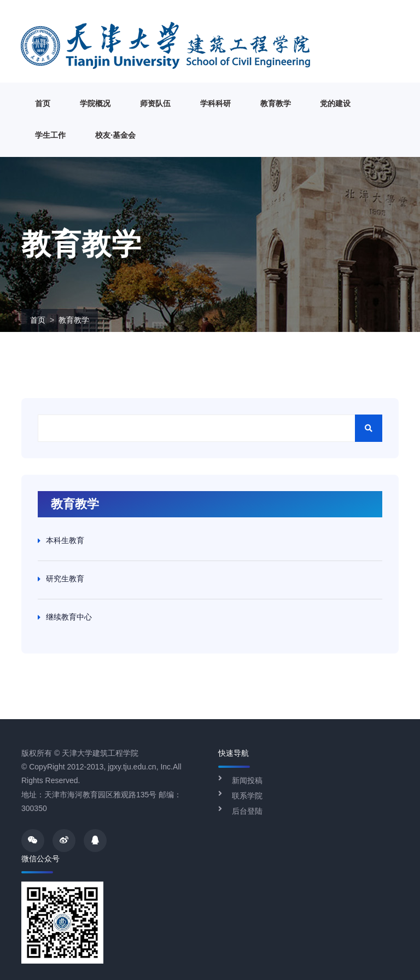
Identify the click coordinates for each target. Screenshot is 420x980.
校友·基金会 (115, 135)
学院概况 (95, 103)
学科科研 (215, 103)
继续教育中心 (69, 617)
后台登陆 (247, 811)
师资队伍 (155, 103)
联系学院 (247, 796)
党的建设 (335, 103)
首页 (43, 103)
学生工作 (50, 135)
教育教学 (276, 103)
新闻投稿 (247, 780)
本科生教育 (65, 540)
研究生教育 (65, 579)
